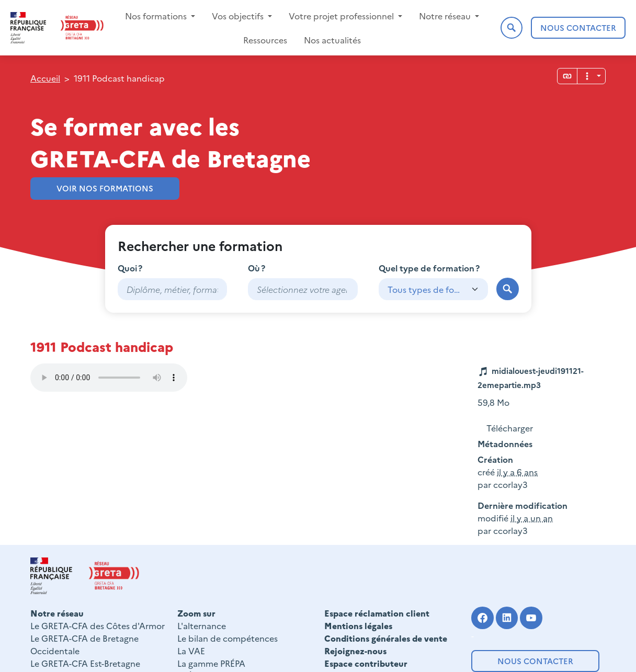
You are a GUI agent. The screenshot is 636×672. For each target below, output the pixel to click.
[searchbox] (303, 289)
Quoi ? (130, 268)
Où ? (257, 268)
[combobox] (303, 289)
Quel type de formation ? (429, 268)
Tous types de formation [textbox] (425, 289)
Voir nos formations (105, 188)
